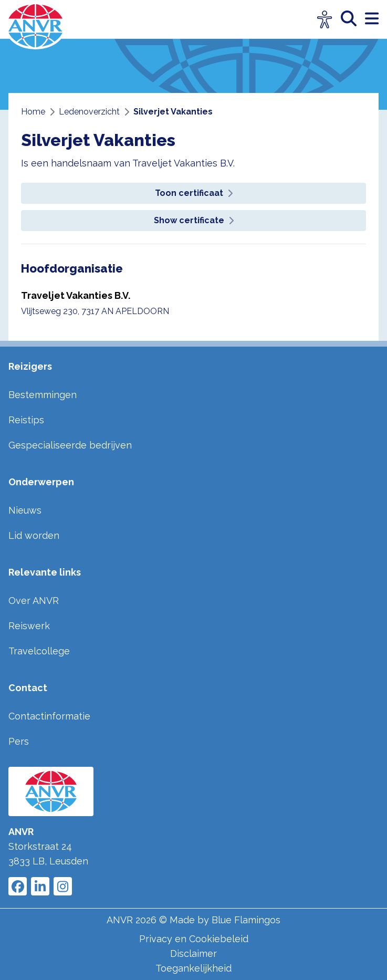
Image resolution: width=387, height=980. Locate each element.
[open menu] (372, 19)
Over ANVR (34, 601)
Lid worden (34, 535)
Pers (19, 741)
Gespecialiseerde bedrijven (70, 445)
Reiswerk (29, 626)
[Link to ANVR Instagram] (63, 886)
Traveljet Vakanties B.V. (76, 295)
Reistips (26, 420)
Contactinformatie (49, 716)
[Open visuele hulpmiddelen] (325, 20)
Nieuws (25, 510)
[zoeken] (353, 19)
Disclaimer (194, 953)
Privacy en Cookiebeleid (194, 939)
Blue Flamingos (246, 920)
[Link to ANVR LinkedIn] (40, 886)
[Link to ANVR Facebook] (18, 886)
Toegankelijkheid (194, 968)
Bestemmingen (43, 395)
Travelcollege (39, 651)
